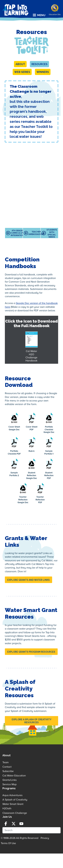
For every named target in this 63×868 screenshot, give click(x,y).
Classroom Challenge (15, 813)
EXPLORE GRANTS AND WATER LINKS (28, 580)
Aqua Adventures (12, 795)
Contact (7, 767)
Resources (39, 64)
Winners (43, 72)
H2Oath (7, 808)
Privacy (45, 838)
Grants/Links (9, 780)
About (20, 64)
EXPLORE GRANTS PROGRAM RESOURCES (31, 652)
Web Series (22, 72)
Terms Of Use (8, 843)
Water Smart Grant (13, 804)
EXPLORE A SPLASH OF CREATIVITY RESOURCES (32, 721)
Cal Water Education (14, 776)
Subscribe (8, 771)
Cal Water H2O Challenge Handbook (31, 356)
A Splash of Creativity (15, 800)
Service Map (9, 784)
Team (6, 762)
